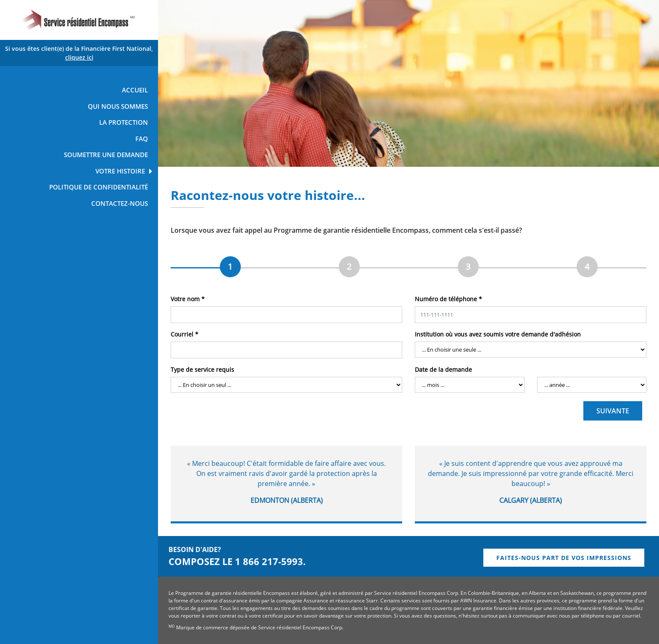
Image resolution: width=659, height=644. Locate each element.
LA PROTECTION (124, 122)
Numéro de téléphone (448, 299)
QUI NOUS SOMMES (118, 106)
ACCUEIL (135, 90)
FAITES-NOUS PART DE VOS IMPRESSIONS (564, 558)
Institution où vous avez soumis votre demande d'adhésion (498, 334)
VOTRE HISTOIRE (120, 171)
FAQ (142, 139)
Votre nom (188, 299)
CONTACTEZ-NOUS (120, 203)
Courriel (185, 334)
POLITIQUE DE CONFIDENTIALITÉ (99, 187)
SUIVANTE (613, 411)
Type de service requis (202, 369)
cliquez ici (79, 57)
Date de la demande (443, 369)
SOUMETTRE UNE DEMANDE (106, 155)
